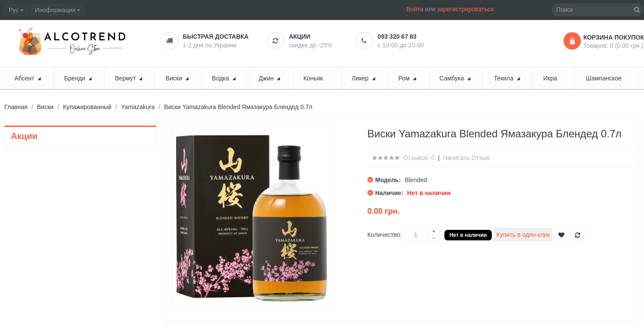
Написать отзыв (466, 158)
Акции (299, 37)
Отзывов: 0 (419, 158)
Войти (415, 9)
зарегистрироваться (465, 9)
